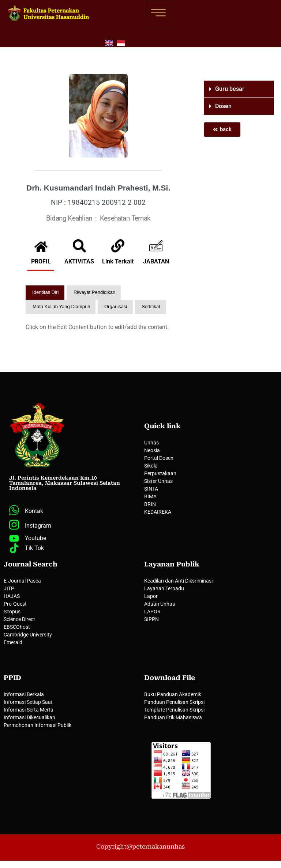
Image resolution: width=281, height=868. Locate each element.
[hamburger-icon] (158, 14)
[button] (239, 89)
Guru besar (230, 89)
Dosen (223, 106)
